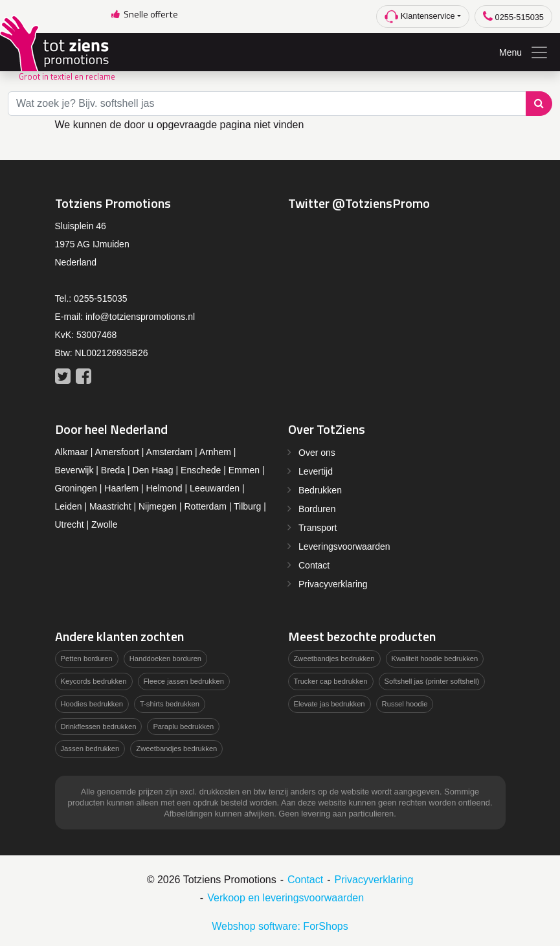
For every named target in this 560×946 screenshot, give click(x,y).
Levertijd (316, 471)
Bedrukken (320, 490)
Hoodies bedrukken (92, 704)
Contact (314, 565)
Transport (318, 528)
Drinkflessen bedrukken (99, 726)
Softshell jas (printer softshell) (432, 681)
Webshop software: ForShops (280, 926)
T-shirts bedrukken (170, 704)
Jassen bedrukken (90, 749)
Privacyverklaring (333, 584)
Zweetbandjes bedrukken (176, 749)
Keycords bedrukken (94, 681)
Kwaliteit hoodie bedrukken (435, 659)
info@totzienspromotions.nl (140, 317)
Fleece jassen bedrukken (184, 681)
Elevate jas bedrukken (330, 704)
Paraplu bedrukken (183, 726)
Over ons (317, 453)
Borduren (317, 509)
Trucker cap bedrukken (331, 681)
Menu (524, 52)
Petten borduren (87, 659)
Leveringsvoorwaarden (344, 546)
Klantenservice (420, 17)
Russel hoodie (405, 704)
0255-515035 (513, 17)
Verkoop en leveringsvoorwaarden (286, 898)
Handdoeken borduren (165, 659)
